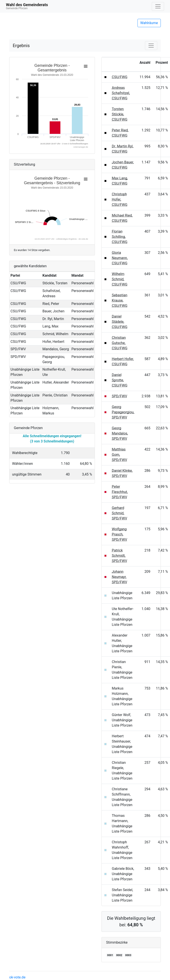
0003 (128, 955)
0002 (119, 955)
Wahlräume (149, 23)
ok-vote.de (17, 977)
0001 (110, 955)
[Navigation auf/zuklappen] (158, 6)
